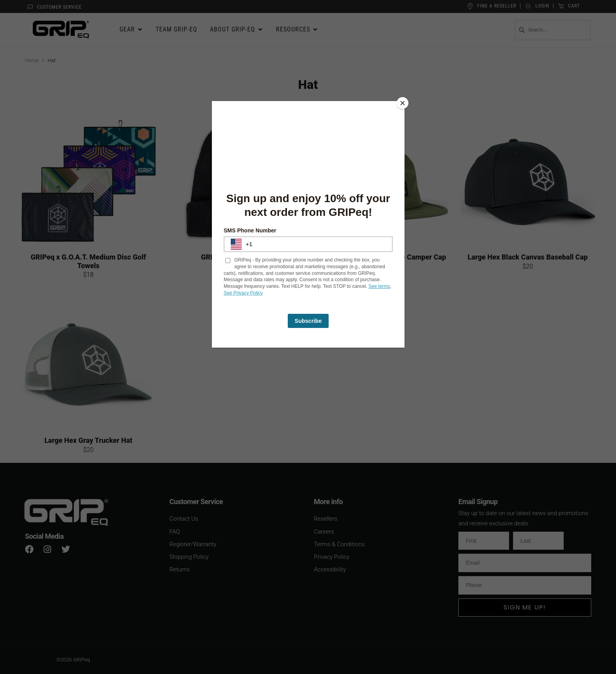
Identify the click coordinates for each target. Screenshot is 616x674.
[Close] (403, 103)
